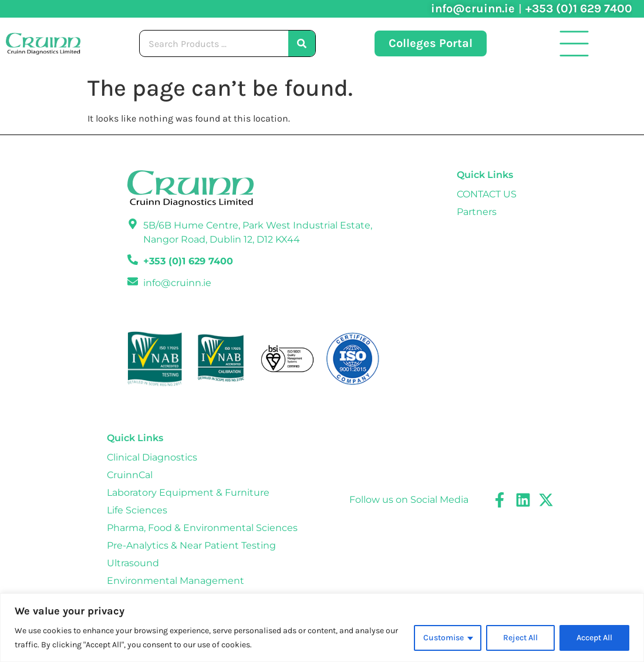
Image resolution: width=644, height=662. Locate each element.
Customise (444, 638)
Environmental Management (176, 581)
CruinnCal (130, 475)
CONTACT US (487, 194)
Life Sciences (137, 510)
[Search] (302, 43)
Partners (477, 212)
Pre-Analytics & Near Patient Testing (191, 545)
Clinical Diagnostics (152, 457)
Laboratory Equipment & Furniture (188, 493)
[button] (574, 43)
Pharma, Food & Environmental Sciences (202, 528)
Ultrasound (133, 563)
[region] (322, 628)
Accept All (594, 638)
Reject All (520, 638)
